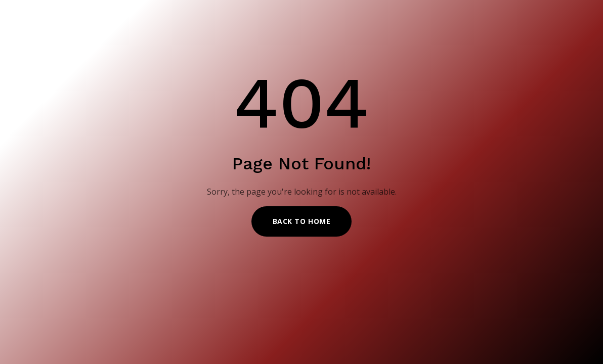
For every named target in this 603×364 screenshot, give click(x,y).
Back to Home (302, 221)
